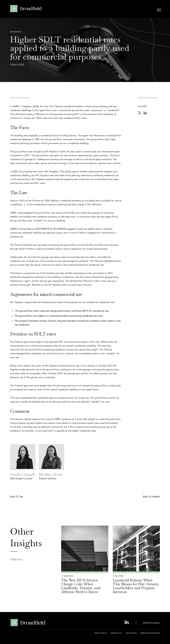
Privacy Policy (101, 633)
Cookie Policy (116, 633)
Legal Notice (131, 633)
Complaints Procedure (150, 633)
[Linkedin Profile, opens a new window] (127, 622)
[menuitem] (101, 635)
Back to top (17, 497)
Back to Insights (151, 497)
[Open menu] (159, 10)
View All (17, 560)
